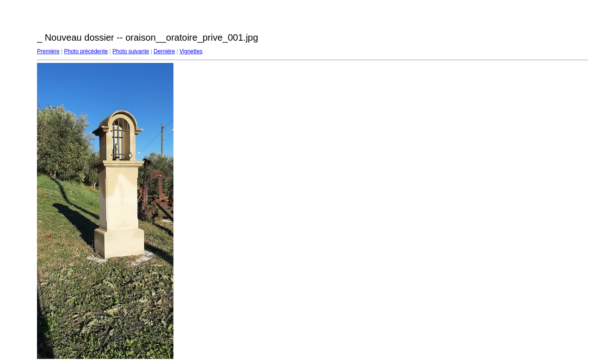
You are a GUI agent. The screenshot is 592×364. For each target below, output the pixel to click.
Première (48, 51)
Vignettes (191, 51)
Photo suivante (131, 51)
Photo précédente (86, 51)
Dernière (164, 51)
